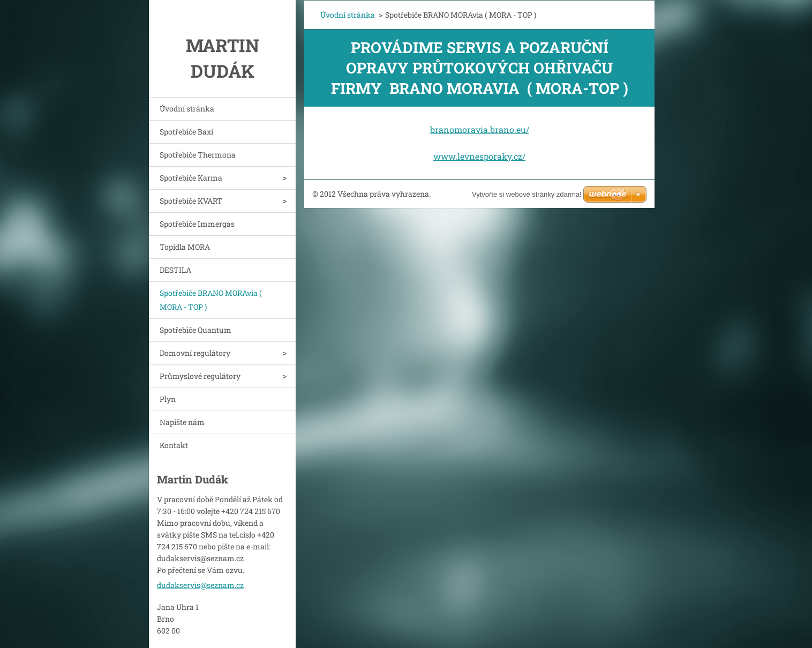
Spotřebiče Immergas (197, 224)
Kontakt (174, 445)
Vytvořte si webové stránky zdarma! (527, 194)
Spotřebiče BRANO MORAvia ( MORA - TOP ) (211, 300)
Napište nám (182, 422)
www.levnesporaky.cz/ (479, 156)
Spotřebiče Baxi (186, 132)
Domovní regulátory (195, 353)
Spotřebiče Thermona (198, 155)
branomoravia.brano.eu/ (480, 129)
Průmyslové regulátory (200, 376)
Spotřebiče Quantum (196, 330)
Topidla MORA (185, 247)
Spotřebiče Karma (191, 178)
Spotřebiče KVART (191, 201)
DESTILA (175, 270)
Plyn (168, 399)
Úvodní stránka (187, 109)
